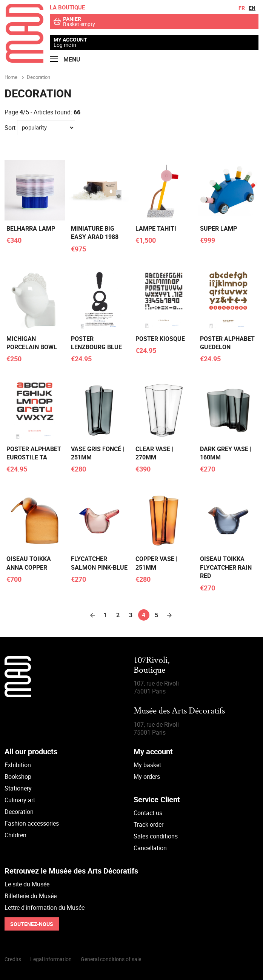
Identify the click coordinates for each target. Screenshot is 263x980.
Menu (65, 59)
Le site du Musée (27, 884)
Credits (13, 959)
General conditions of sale (111, 959)
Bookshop (18, 777)
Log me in (65, 45)
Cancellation (150, 848)
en (252, 8)
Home (11, 77)
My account (70, 40)
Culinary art (20, 800)
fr (242, 8)
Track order (148, 824)
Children (15, 835)
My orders (147, 777)
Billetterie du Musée (31, 896)
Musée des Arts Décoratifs (179, 711)
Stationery (18, 788)
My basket (147, 765)
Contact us (148, 813)
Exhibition (18, 765)
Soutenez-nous (32, 924)
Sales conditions (156, 836)
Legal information (51, 959)
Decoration (19, 812)
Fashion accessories (32, 823)
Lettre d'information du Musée (45, 908)
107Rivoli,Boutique (152, 666)
